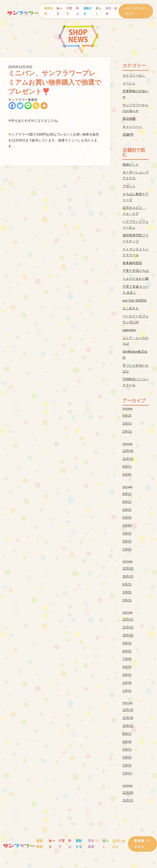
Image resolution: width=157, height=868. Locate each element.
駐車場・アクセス (142, 844)
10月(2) (128, 635)
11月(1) (128, 459)
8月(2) (127, 651)
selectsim (129, 330)
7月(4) (127, 659)
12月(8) (128, 793)
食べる (59, 11)
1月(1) (127, 691)
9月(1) (127, 494)
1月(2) (127, 549)
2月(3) (127, 765)
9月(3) (127, 643)
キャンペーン (132, 127)
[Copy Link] (36, 106)
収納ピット (131, 165)
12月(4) (128, 451)
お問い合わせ (119, 844)
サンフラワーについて (135, 11)
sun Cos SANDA (135, 301)
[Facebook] (12, 106)
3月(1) (127, 424)
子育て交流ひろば (136, 271)
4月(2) (127, 416)
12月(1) (128, 619)
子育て (69, 11)
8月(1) (127, 467)
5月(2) (127, 518)
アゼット (129, 186)
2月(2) (127, 541)
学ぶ (77, 11)
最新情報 (48, 11)
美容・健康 (111, 11)
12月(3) (128, 710)
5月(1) (127, 749)
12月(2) (128, 569)
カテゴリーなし (134, 76)
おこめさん (131, 308)
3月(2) (127, 533)
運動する (88, 11)
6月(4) (127, 742)
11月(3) (128, 718)
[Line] (28, 106)
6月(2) (127, 510)
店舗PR (128, 135)
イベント (129, 83)
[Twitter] (20, 106)
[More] (44, 106)
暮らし (99, 11)
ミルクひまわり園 (136, 279)
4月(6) (127, 475)
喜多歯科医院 (132, 263)
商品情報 (129, 119)
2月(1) (127, 432)
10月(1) (128, 576)
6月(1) (127, 584)
